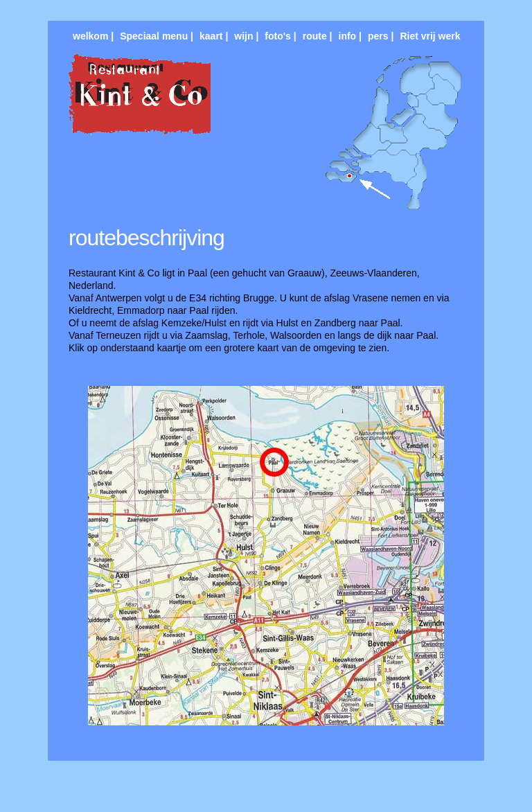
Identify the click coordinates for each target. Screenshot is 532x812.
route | (318, 36)
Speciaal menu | (157, 36)
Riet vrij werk (430, 36)
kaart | (214, 36)
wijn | (246, 36)
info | (350, 36)
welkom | (93, 36)
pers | (381, 36)
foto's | (280, 36)
